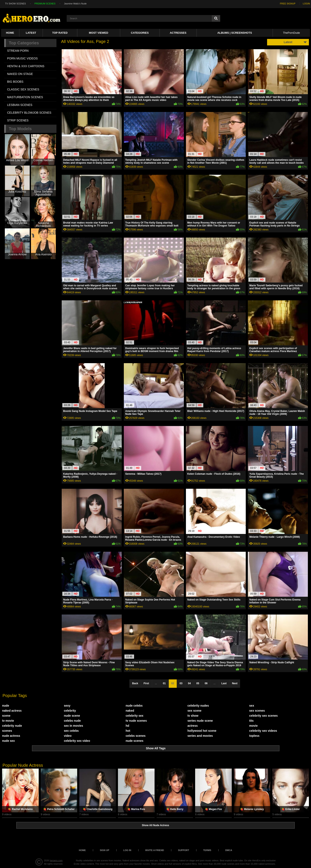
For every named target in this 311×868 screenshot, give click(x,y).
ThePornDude (291, 33)
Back (135, 683)
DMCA (229, 850)
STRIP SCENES (18, 120)
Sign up (104, 850)
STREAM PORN (18, 51)
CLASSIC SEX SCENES (23, 89)
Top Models (20, 129)
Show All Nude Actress (155, 825)
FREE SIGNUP (288, 4)
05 (198, 683)
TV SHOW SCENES (15, 4)
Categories (140, 33)
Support (184, 850)
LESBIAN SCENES (20, 105)
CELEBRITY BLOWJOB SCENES (29, 113)
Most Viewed (99, 33)
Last (224, 683)
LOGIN (306, 4)
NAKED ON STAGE (20, 74)
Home (10, 33)
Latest (31, 33)
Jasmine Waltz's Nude (75, 4)
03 (181, 683)
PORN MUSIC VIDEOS (22, 58)
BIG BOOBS (15, 82)
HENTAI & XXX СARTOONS (26, 66)
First (146, 683)
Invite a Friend (155, 850)
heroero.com (56, 860)
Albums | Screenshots (235, 33)
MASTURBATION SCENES (25, 97)
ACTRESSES (178, 33)
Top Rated (60, 33)
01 (164, 683)
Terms (207, 850)
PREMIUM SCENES (45, 4)
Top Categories (24, 43)
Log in (127, 850)
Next (235, 683)
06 (206, 683)
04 (189, 683)
